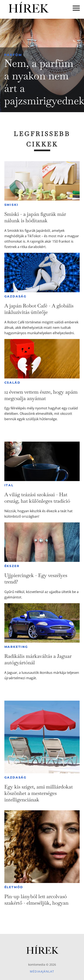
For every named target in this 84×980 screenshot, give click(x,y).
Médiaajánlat (42, 971)
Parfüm (13, 55)
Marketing (16, 647)
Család (12, 383)
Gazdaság (15, 296)
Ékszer (12, 566)
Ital (9, 485)
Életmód (14, 887)
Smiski (11, 205)
